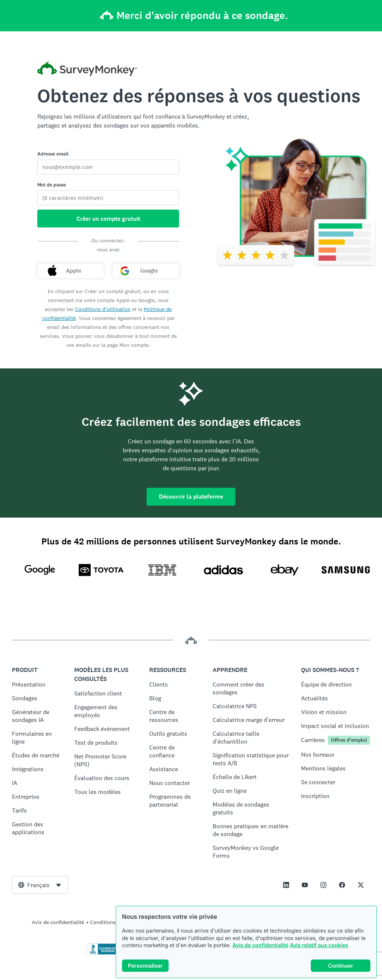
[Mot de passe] (108, 198)
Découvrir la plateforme (191, 497)
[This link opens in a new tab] (286, 885)
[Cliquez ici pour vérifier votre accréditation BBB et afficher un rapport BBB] (103, 953)
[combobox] (40, 885)
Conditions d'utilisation (103, 309)
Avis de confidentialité (260, 945)
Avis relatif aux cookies (319, 945)
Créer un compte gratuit (108, 219)
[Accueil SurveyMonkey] (87, 70)
